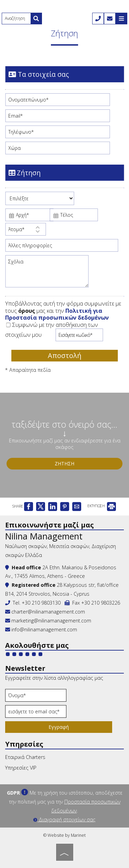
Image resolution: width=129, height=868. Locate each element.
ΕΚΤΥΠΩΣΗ (102, 506)
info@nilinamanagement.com (44, 629)
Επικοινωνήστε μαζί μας (50, 525)
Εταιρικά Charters (25, 757)
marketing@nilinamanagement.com (48, 621)
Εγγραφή (59, 727)
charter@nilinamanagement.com (45, 612)
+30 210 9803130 (41, 603)
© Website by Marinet (64, 835)
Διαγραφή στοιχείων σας (64, 819)
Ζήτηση (64, 463)
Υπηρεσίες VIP (21, 768)
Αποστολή (65, 355)
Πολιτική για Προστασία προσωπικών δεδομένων (57, 314)
